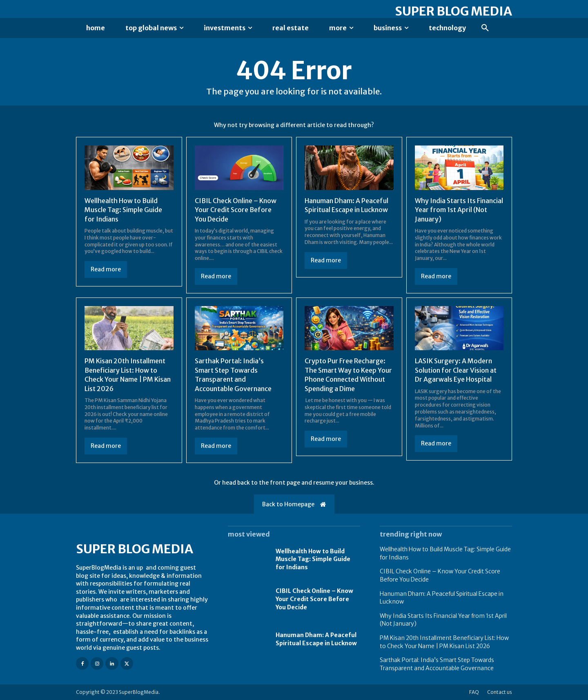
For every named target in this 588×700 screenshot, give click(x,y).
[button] (485, 28)
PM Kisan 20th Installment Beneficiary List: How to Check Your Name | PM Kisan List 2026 (128, 375)
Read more (106, 269)
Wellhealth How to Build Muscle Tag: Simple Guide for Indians (123, 210)
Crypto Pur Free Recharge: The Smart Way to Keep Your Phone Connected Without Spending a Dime (348, 375)
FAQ (474, 692)
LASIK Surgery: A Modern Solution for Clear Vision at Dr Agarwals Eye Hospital (456, 370)
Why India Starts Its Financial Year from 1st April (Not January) (459, 210)
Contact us (500, 692)
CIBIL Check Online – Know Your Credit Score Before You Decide (236, 210)
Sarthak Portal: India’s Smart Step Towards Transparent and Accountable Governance (233, 375)
